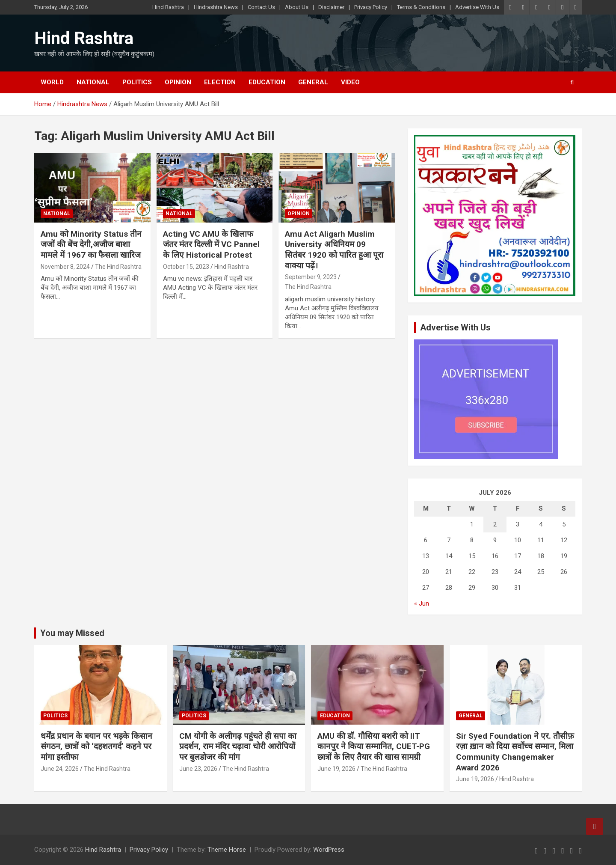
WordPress (329, 850)
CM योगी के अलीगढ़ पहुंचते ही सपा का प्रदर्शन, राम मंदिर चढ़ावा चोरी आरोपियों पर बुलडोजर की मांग (238, 746)
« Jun (422, 603)
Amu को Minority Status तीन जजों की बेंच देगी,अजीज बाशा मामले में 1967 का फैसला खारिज (91, 244)
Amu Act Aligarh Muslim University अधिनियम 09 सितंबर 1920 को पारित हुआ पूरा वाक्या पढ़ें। (334, 250)
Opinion (178, 82)
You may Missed (72, 633)
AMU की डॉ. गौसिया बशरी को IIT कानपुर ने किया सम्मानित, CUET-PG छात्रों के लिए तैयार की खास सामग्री (374, 746)
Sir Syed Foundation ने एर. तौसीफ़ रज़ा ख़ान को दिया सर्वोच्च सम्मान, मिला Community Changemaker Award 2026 (515, 752)
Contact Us (261, 7)
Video (350, 82)
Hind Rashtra (168, 7)
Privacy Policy (371, 7)
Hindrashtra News (216, 7)
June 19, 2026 (336, 769)
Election (220, 82)
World (52, 82)
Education (267, 82)
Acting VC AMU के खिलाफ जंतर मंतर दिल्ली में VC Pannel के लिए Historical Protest (211, 244)
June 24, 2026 (60, 769)
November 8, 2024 (65, 267)
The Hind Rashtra (118, 267)
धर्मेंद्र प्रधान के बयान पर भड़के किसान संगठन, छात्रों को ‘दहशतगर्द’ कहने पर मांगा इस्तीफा (96, 746)
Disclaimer (331, 7)
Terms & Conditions (421, 7)
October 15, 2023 (186, 267)
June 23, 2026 (198, 769)
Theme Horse (227, 850)
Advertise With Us (477, 7)
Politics (137, 82)
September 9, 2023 (311, 277)
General (313, 82)
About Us (297, 7)
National (93, 82)
